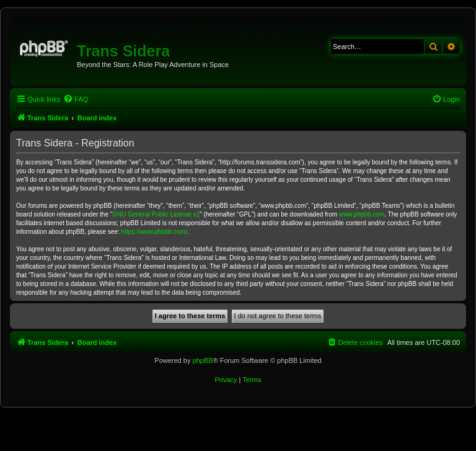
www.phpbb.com (362, 214)
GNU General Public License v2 (156, 214)
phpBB (202, 360)
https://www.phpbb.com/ (154, 232)
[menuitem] (76, 99)
